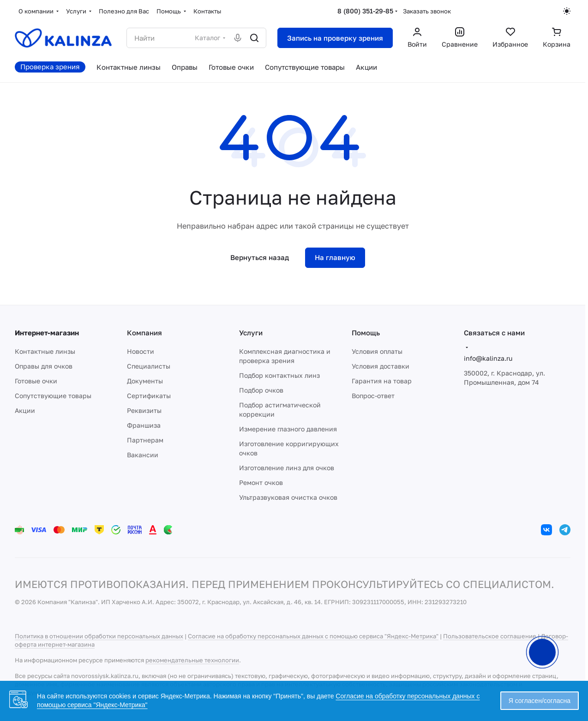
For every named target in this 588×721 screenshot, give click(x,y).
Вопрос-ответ (373, 396)
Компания (144, 333)
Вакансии (143, 455)
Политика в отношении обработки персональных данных (99, 636)
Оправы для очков (44, 366)
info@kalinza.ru (488, 358)
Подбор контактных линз (279, 375)
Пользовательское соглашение (490, 636)
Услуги (251, 333)
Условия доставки (381, 366)
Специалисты (149, 366)
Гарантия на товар (382, 381)
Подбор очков (261, 390)
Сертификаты (149, 396)
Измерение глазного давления (288, 429)
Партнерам (145, 440)
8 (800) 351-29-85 (365, 11)
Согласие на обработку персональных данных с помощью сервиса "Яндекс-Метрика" (313, 636)
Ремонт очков (261, 482)
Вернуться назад (260, 257)
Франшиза (144, 425)
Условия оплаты (377, 351)
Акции (25, 410)
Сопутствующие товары (53, 396)
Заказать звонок (427, 11)
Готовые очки (36, 381)
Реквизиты (144, 410)
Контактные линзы (45, 351)
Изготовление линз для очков (287, 468)
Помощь (366, 333)
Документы (145, 381)
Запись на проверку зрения (335, 38)
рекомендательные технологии (192, 660)
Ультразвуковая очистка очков (288, 497)
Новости (141, 351)
